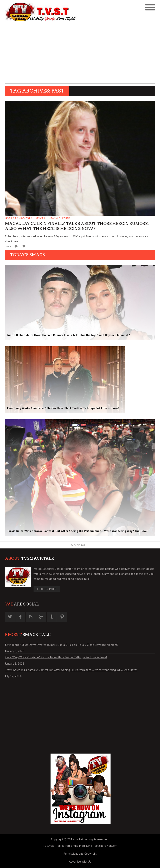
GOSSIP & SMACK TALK (18, 218)
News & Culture (59, 218)
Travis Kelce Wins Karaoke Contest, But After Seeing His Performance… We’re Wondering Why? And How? (71, 670)
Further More (47, 589)
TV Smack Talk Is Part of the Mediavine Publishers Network (80, 846)
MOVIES (40, 218)
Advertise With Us (80, 862)
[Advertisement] (80, 55)
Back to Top (78, 545)
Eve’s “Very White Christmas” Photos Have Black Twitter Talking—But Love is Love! (56, 657)
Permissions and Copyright (80, 854)
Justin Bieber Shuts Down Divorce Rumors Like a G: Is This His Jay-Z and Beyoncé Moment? (62, 645)
